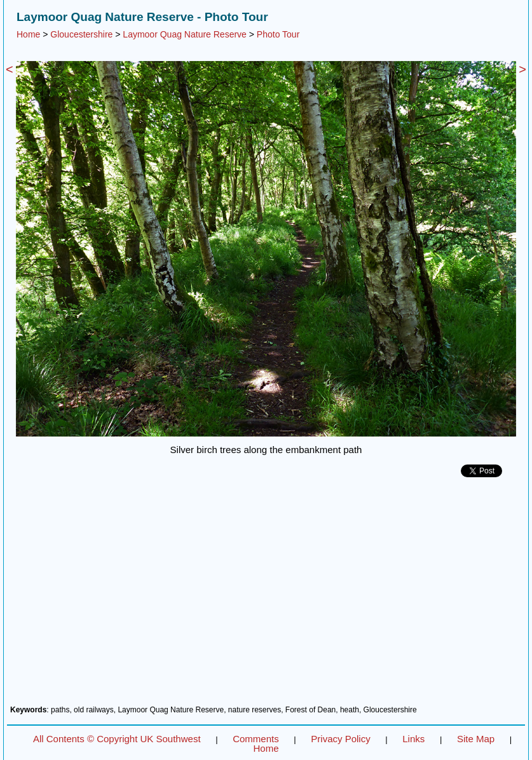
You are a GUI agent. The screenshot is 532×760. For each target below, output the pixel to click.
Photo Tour (278, 34)
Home (28, 34)
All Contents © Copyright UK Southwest (117, 739)
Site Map (476, 739)
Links (413, 739)
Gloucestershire (81, 34)
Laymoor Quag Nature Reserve (185, 34)
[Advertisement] (266, 596)
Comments (256, 739)
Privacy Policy (340, 739)
